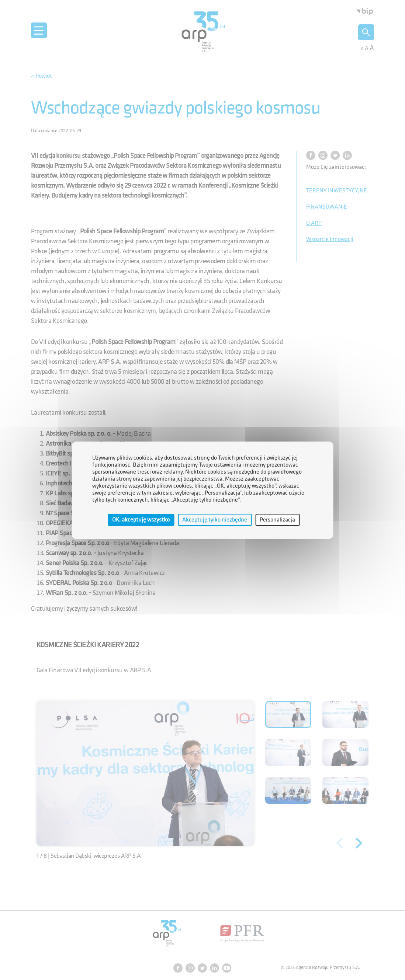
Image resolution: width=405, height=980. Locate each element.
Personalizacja (277, 519)
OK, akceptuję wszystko (141, 519)
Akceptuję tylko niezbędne (215, 519)
